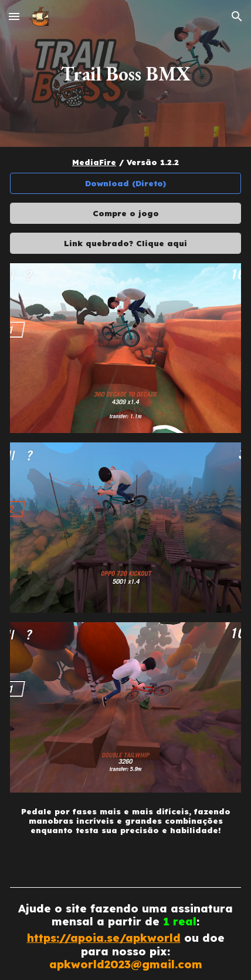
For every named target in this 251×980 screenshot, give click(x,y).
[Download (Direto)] (126, 184)
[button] (14, 16)
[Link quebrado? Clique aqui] (126, 243)
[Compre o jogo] (126, 213)
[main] (126, 73)
